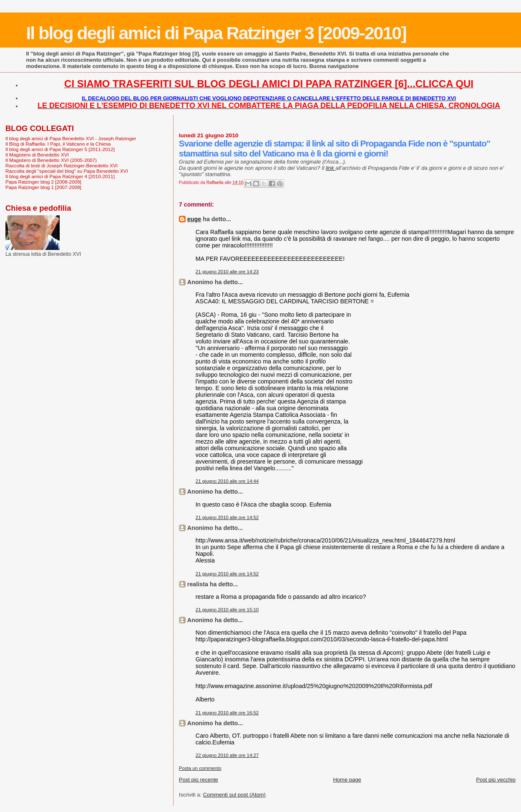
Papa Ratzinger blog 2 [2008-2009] (43, 182)
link (331, 168)
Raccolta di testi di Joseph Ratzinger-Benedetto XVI (62, 165)
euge (194, 219)
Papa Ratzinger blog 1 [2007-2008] (43, 187)
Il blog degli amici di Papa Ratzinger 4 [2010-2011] (60, 176)
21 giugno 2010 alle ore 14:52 (227, 517)
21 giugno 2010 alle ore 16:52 (227, 713)
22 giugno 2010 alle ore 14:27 (227, 755)
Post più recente (199, 780)
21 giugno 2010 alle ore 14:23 (227, 272)
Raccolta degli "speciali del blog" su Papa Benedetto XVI (67, 171)
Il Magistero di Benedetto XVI (37, 155)
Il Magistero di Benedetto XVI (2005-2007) (51, 160)
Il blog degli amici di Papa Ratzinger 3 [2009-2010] (216, 33)
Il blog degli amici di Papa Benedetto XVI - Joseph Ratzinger (71, 138)
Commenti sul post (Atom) (234, 795)
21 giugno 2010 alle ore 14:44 (227, 481)
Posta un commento (200, 768)
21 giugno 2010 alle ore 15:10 (227, 610)
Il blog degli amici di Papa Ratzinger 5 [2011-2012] (60, 149)
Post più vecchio (496, 780)
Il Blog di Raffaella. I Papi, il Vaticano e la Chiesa (58, 144)
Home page (347, 780)
